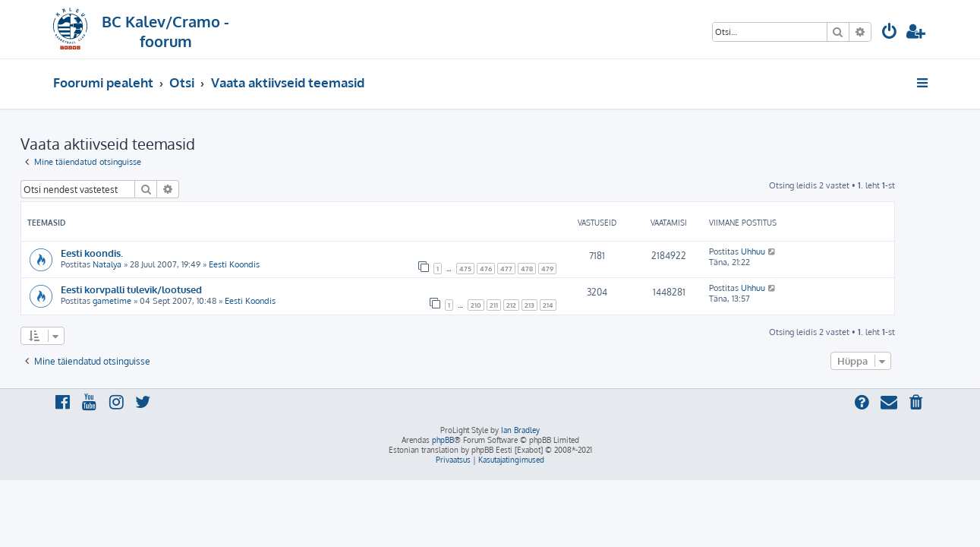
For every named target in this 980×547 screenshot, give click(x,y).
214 (581, 305)
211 (526, 305)
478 (559, 269)
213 (562, 305)
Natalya (140, 264)
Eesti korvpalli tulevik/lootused (164, 289)
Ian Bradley (520, 430)
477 (539, 269)
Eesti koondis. (124, 253)
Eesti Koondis (267, 264)
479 (580, 269)
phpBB (443, 440)
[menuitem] (890, 33)
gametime (145, 301)
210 (509, 305)
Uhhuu (786, 251)
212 (544, 305)
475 (498, 269)
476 (518, 269)
